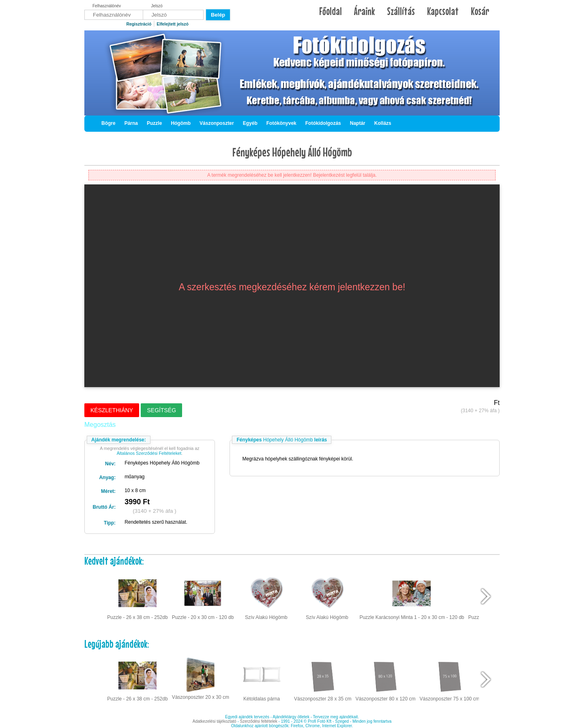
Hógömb (181, 123)
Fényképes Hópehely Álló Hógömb (292, 152)
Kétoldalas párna (262, 679)
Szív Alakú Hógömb (266, 597)
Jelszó (157, 6)
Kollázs (383, 123)
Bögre (108, 123)
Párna (131, 123)
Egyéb (250, 123)
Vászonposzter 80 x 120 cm (385, 679)
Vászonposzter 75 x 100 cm (450, 679)
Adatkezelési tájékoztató (215, 721)
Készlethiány (112, 410)
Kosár (480, 11)
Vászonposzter (217, 123)
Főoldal (331, 11)
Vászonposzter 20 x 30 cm (201, 678)
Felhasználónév (107, 6)
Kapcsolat (443, 11)
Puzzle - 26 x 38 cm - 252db (137, 597)
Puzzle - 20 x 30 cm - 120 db (203, 597)
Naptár (358, 123)
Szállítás (401, 11)
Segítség (161, 410)
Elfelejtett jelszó (173, 24)
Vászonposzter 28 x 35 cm (323, 679)
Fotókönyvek (281, 123)
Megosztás (100, 425)
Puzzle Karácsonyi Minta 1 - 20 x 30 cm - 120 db (412, 597)
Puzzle (154, 123)
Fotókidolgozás (323, 123)
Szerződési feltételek (259, 721)
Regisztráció (139, 24)
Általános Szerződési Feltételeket (149, 453)
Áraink (364, 11)
